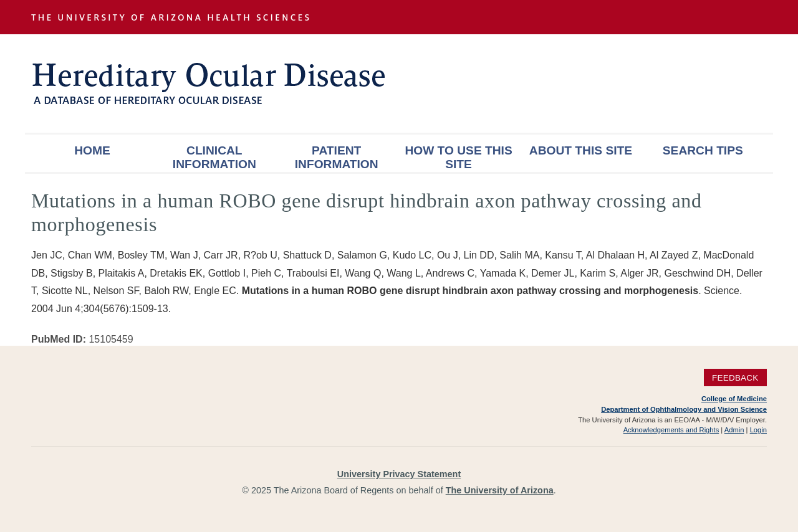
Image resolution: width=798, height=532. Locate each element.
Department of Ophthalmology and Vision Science (684, 409)
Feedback (735, 377)
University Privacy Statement (399, 474)
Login (758, 430)
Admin (734, 430)
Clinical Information (214, 157)
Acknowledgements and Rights (671, 430)
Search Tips (703, 150)
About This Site (581, 150)
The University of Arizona (500, 490)
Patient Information (337, 157)
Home (92, 150)
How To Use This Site (458, 157)
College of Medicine (734, 399)
